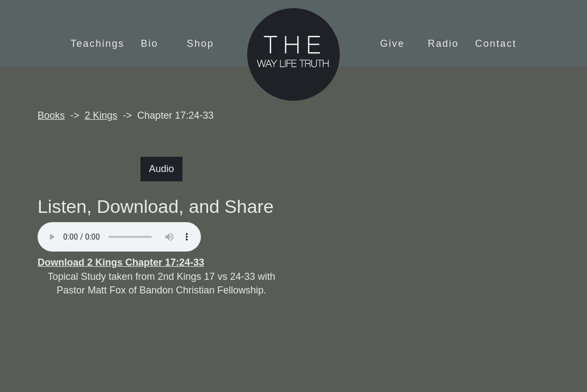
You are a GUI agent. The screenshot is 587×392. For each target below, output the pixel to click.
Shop (200, 44)
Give (392, 44)
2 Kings (101, 115)
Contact (496, 44)
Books (51, 115)
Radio (444, 44)
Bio (149, 44)
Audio (161, 169)
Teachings (97, 44)
